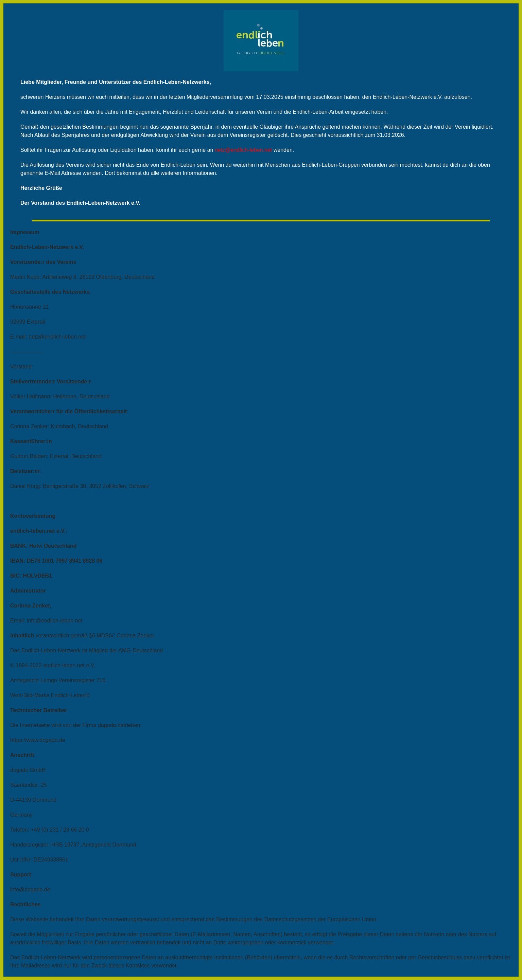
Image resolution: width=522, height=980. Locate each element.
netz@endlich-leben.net (243, 150)
